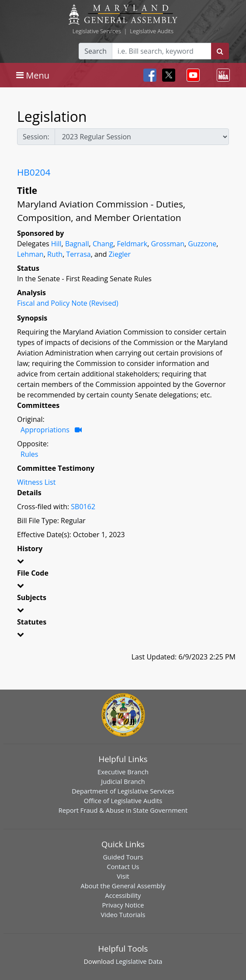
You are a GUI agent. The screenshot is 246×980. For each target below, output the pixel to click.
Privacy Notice (123, 905)
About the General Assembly (123, 886)
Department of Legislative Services (123, 791)
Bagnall (77, 244)
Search (95, 51)
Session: (36, 137)
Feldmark (132, 244)
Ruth (55, 254)
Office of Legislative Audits (123, 801)
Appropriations (45, 430)
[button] (123, 562)
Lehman (30, 254)
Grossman (168, 244)
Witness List (36, 482)
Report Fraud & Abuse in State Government (123, 810)
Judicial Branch (123, 781)
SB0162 (83, 507)
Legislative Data (139, 961)
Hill (56, 244)
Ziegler (120, 254)
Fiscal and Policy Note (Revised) (68, 303)
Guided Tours (123, 857)
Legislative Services (97, 31)
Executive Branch (123, 772)
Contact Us (123, 866)
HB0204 (34, 172)
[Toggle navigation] (33, 75)
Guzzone (202, 244)
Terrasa (78, 254)
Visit (123, 876)
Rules (29, 454)
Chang (103, 244)
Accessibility (123, 895)
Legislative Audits (152, 31)
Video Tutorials (123, 914)
